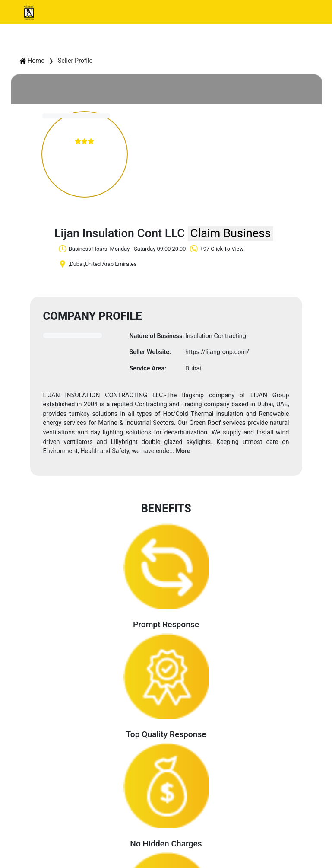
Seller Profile (75, 61)
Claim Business (231, 233)
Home (32, 61)
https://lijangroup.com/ (217, 352)
